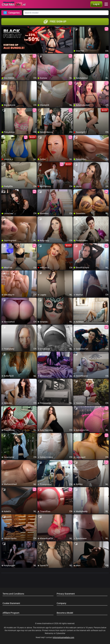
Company (61, 603)
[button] (96, 4)
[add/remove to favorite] (76, 29)
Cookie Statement (11, 603)
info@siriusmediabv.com (64, 637)
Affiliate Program (11, 613)
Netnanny (49, 633)
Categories (12, 13)
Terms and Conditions (13, 594)
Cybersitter (61, 633)
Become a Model (65, 613)
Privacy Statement (66, 594)
